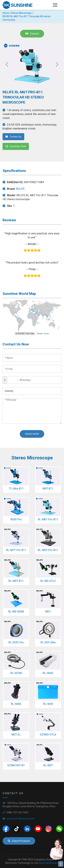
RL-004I (48, 704)
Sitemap (44, 863)
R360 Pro (16, 519)
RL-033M (16, 673)
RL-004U (48, 673)
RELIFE (20, 189)
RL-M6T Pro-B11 (48, 519)
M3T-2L (16, 735)
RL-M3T (48, 765)
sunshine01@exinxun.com (21, 819)
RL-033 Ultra (48, 642)
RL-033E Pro (16, 642)
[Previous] (7, 64)
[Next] (57, 64)
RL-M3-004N (16, 612)
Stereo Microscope (21, 13)
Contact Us (13, 137)
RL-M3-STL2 (48, 581)
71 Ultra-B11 (16, 489)
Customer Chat (16, 146)
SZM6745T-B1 (16, 765)
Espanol (32, 34)
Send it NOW (32, 434)
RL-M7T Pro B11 (16, 550)
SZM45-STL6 (48, 735)
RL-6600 (16, 704)
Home (6, 13)
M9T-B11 (48, 489)
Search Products (19, 841)
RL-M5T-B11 (16, 581)
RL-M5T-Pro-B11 (48, 550)
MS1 (48, 612)
